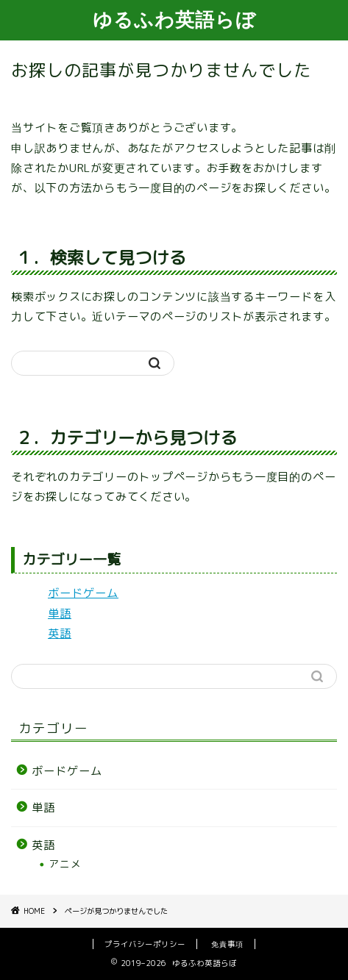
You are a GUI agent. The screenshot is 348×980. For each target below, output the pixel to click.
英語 (60, 633)
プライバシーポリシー (145, 944)
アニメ (65, 863)
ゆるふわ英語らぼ (174, 19)
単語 (60, 614)
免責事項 (227, 944)
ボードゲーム (83, 593)
